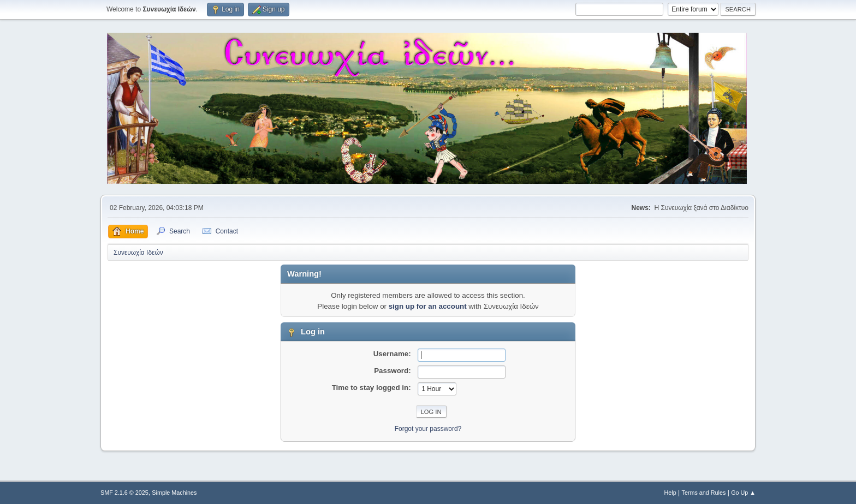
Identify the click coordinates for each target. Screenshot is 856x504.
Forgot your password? (428, 429)
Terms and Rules (704, 493)
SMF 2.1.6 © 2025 (124, 493)
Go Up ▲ (743, 493)
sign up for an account (428, 306)
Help (670, 493)
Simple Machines (174, 493)
